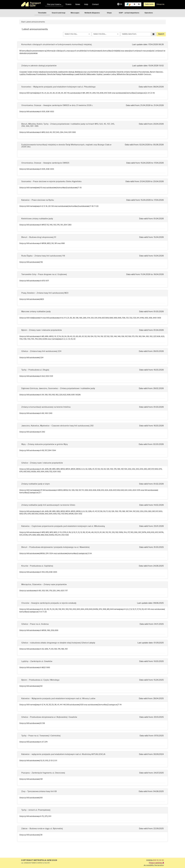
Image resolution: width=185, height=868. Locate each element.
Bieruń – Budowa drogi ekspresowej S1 (39, 237)
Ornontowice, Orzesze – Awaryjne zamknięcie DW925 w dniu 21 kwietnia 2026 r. (57, 105)
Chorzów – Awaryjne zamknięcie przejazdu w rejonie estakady (49, 603)
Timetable (42, 13)
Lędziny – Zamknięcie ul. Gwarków (37, 661)
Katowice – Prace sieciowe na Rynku (38, 200)
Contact (95, 4)
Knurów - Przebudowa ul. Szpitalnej (37, 566)
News (78, 4)
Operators (149, 13)
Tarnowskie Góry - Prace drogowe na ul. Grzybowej (44, 274)
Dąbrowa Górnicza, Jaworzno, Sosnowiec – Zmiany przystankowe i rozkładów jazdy (58, 388)
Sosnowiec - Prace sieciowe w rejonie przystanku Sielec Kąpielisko (51, 182)
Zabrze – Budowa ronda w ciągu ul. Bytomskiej (42, 829)
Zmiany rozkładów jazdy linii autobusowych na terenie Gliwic (48, 505)
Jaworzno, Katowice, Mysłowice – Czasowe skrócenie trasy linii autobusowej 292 (57, 426)
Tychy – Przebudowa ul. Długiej (35, 370)
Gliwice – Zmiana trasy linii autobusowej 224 (41, 351)
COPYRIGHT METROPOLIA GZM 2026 (39, 860)
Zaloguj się (160, 4)
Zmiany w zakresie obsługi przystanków (39, 66)
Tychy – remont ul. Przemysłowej (36, 810)
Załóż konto (149, 4)
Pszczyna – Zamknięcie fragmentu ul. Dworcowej (43, 773)
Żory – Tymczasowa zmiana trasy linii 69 (39, 791)
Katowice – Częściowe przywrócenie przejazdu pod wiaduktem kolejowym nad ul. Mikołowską (63, 526)
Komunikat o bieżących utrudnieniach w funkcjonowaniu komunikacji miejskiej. (57, 45)
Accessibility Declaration (154, 865)
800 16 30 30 (158, 860)
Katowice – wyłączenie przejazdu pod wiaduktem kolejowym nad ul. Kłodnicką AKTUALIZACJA (63, 754)
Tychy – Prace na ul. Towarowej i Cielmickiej (41, 736)
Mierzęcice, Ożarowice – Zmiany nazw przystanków (44, 584)
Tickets (68, 4)
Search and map (59, 13)
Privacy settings (156, 863)
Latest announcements (35, 22)
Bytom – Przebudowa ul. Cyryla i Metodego (40, 680)
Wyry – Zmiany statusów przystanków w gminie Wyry (45, 444)
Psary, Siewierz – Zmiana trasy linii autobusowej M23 (45, 293)
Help (86, 4)
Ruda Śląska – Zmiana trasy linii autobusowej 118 (43, 256)
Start (23, 22)
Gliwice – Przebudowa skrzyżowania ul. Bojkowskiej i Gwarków (49, 717)
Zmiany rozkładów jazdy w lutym (36, 484)
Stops (109, 13)
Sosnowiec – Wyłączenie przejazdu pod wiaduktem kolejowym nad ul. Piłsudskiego (58, 87)
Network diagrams (92, 13)
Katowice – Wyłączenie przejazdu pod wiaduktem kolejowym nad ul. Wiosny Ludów (58, 699)
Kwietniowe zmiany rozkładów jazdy (37, 219)
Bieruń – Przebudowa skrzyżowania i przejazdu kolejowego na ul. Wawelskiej (55, 547)
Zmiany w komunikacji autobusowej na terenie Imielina (46, 407)
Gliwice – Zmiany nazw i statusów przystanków (42, 463)
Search (161, 34)
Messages (75, 13)
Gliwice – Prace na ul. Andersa (35, 624)
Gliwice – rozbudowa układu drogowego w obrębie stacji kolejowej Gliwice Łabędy (58, 643)
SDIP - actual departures (129, 13)
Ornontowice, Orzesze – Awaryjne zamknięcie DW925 (45, 163)
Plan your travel (54, 4)
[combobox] (77, 34)
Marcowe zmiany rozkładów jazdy (36, 312)
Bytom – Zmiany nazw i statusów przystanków (42, 330)
